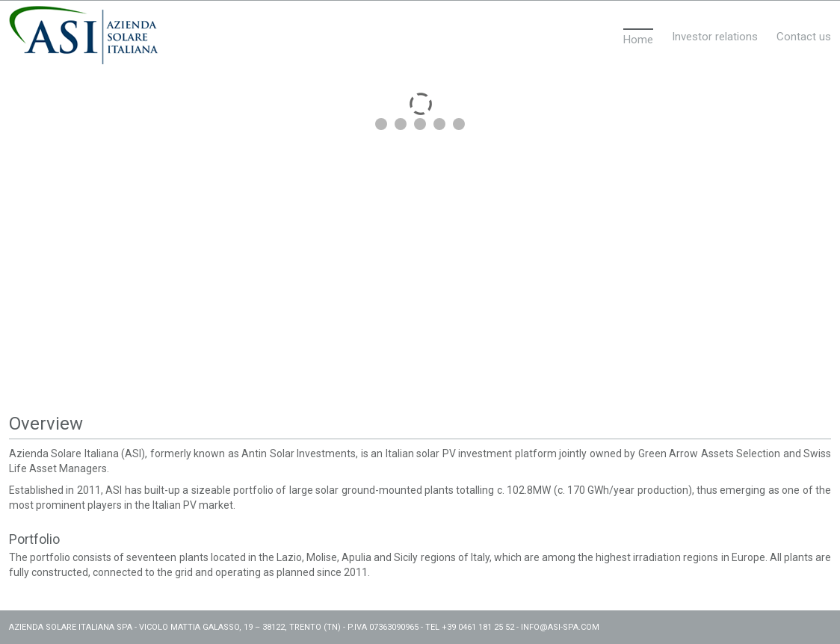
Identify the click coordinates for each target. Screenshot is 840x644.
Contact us (804, 37)
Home (638, 40)
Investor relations (715, 37)
